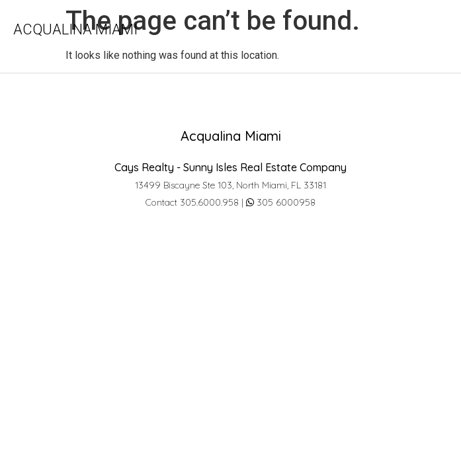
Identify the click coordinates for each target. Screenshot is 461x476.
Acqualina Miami (75, 29)
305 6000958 (281, 202)
